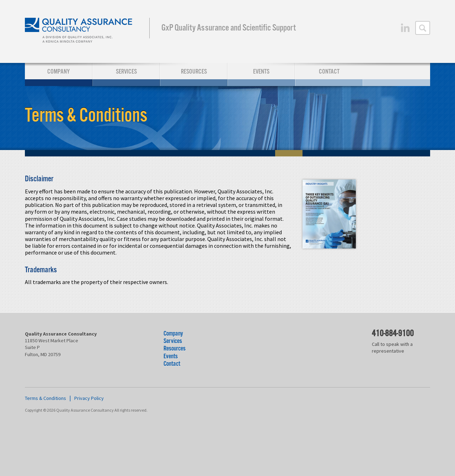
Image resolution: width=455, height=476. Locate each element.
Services (126, 72)
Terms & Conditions (45, 398)
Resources (194, 72)
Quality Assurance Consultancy (79, 31)
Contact (329, 72)
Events (261, 72)
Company (58, 72)
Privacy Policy (89, 398)
